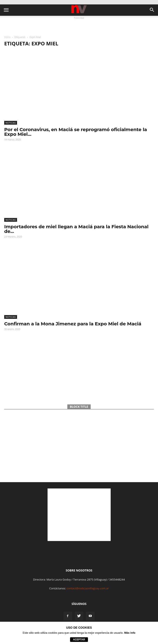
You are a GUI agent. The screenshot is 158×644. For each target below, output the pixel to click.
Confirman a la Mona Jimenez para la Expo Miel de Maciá (73, 324)
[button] (152, 10)
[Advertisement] (79, 25)
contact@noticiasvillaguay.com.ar (88, 588)
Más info (130, 633)
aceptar (79, 640)
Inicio (7, 37)
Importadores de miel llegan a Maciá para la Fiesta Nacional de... (76, 229)
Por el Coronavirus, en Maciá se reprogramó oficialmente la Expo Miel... (76, 132)
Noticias (11, 123)
